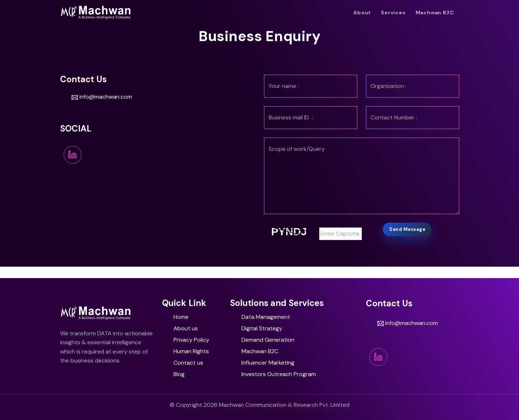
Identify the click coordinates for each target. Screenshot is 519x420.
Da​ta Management (266, 317)
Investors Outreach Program (279, 374)
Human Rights (191, 351)
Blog (179, 374)
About (362, 13)
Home (181, 317)
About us (186, 328)
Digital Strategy (262, 328)
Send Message (407, 229)
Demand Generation (268, 340)
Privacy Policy (191, 340)
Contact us (188, 363)
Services (393, 13)
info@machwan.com (102, 97)
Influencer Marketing (268, 363)
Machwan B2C (435, 13)
